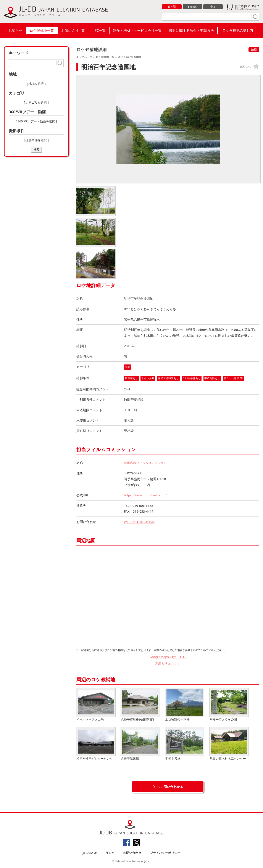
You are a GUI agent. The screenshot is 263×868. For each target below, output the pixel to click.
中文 (213, 7)
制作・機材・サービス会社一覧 (137, 30)
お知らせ (15, 30)
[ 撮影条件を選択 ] (36, 140)
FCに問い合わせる (170, 787)
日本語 (172, 7)
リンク (110, 853)
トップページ (84, 57)
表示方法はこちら (168, 664)
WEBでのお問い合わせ (140, 522)
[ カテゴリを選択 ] (36, 102)
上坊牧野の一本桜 (185, 705)
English (192, 7)
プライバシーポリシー (165, 853)
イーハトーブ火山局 (96, 705)
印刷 (254, 50)
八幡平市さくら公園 (229, 705)
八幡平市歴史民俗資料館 (140, 705)
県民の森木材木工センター (229, 744)
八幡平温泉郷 (140, 744)
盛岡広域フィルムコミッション (147, 463)
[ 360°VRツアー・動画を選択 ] (36, 121)
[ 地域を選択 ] (36, 84)
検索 (36, 150)
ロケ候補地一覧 (42, 30)
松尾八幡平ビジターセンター (96, 746)
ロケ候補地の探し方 (238, 30)
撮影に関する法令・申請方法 (191, 30)
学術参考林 (185, 744)
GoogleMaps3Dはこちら (168, 657)
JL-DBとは (90, 853)
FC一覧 (100, 30)
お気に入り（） (74, 30)
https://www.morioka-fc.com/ (146, 495)
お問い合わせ (132, 853)
